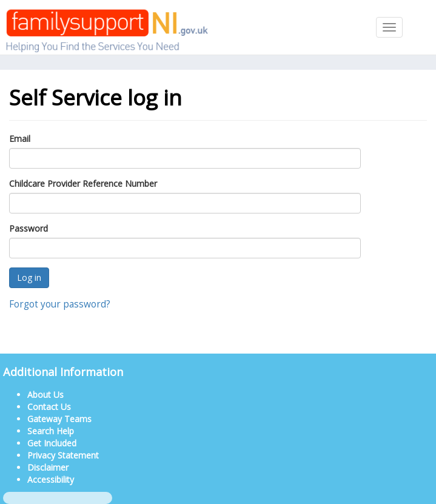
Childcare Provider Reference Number (83, 183)
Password (29, 228)
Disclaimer (48, 467)
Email (20, 139)
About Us (45, 395)
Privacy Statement (63, 455)
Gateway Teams (59, 419)
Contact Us (49, 407)
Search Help (51, 431)
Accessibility (51, 479)
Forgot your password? (60, 304)
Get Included (52, 443)
